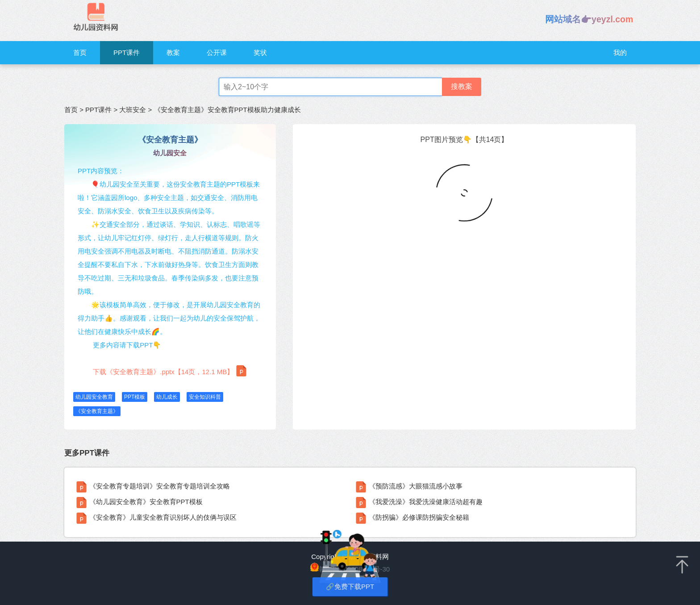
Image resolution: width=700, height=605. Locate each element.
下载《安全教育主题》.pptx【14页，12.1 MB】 (170, 371)
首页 (80, 52)
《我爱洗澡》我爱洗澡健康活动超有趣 (426, 502)
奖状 (260, 52)
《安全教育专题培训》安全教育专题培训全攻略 (160, 486)
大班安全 (133, 110)
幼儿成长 (167, 397)
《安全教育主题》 (97, 411)
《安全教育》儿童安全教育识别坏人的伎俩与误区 (163, 517)
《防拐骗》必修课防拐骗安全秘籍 (419, 517)
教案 (173, 52)
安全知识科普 (205, 397)
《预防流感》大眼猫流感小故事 (416, 486)
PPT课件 (127, 52)
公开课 (217, 52)
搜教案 (462, 86)
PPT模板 (135, 397)
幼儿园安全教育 (94, 397)
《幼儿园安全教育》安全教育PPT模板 (146, 502)
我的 (620, 52)
